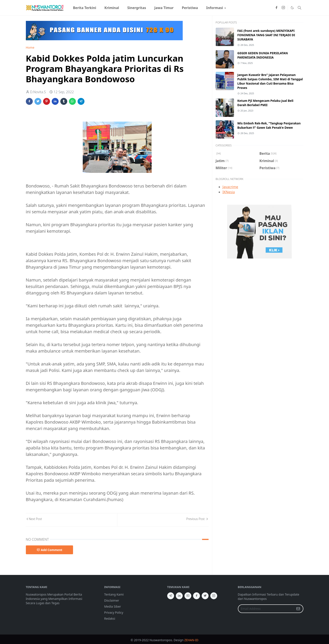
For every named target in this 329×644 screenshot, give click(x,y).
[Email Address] (266, 609)
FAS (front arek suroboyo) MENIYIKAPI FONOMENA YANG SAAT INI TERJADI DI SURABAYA (266, 35)
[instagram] (283, 8)
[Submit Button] (298, 609)
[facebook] (276, 8)
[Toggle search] (299, 8)
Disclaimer (112, 600)
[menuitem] (85, 8)
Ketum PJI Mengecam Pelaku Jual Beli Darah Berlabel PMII (265, 103)
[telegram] (171, 596)
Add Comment (50, 550)
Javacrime (230, 187)
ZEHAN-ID (191, 640)
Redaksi (110, 618)
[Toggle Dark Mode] (292, 8)
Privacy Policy (114, 612)
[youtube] (188, 596)
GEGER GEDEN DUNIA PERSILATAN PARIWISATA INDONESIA (263, 55)
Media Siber (113, 606)
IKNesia (229, 192)
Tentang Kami (114, 594)
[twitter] (205, 596)
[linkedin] (179, 596)
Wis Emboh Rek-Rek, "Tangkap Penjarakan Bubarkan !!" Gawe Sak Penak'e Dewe (269, 125)
